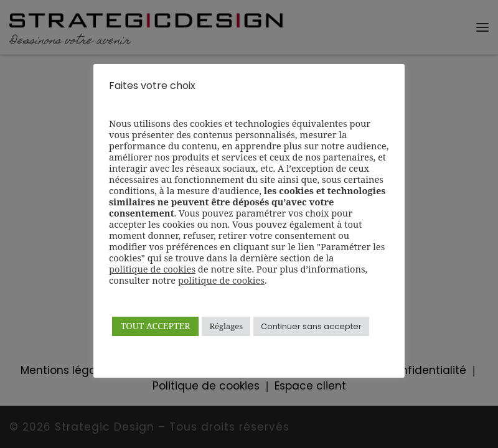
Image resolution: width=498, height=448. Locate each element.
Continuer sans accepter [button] (311, 326)
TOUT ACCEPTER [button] (155, 326)
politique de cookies (152, 269)
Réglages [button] (226, 326)
